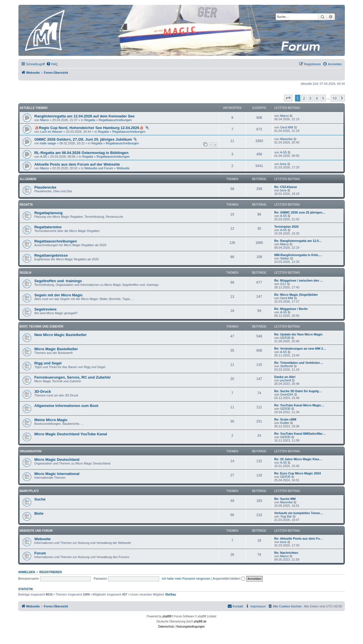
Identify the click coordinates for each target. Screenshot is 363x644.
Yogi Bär (286, 516)
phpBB (167, 616)
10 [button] (334, 98)
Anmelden (27, 572)
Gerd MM (287, 127)
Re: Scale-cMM (285, 419)
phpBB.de (200, 621)
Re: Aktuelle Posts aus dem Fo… (298, 539)
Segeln (25, 273)
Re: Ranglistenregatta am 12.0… (298, 241)
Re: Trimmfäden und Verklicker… (299, 363)
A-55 (44, 157)
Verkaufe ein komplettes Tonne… (299, 513)
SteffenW (287, 366)
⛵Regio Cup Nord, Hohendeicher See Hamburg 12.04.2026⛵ (89, 128)
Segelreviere (45, 309)
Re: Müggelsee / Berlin (291, 309)
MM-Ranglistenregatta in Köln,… (298, 255)
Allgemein (28, 179)
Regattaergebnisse (51, 255)
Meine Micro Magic (51, 420)
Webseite (123, 168)
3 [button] (310, 98)
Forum (40, 553)
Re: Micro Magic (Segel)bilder (296, 295)
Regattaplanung (48, 213)
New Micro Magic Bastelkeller (61, 335)
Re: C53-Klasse (286, 187)
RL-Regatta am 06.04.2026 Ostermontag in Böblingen (81, 153)
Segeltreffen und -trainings (58, 281)
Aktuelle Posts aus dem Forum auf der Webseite (77, 164)
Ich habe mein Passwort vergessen (186, 578)
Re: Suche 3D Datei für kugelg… (298, 391)
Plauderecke (45, 187)
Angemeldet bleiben (229, 578)
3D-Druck (43, 391)
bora (283, 164)
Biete (39, 513)
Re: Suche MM (285, 499)
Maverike (287, 139)
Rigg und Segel (48, 363)
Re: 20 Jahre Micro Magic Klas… (298, 459)
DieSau (171, 594)
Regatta (90, 120)
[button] (288, 98)
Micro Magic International (57, 474)
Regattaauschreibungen (115, 120)
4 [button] (317, 98)
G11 (283, 284)
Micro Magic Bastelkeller (56, 349)
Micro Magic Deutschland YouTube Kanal (71, 434)
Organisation (30, 451)
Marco (45, 120)
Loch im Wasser (51, 132)
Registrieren (51, 572)
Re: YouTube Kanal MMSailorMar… (300, 434)
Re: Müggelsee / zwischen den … (299, 280)
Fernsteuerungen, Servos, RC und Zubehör (73, 377)
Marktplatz (29, 491)
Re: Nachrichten (286, 553)
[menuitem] (52, 64)
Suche (40, 499)
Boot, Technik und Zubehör (41, 327)
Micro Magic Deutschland (57, 460)
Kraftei (285, 423)
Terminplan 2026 (286, 227)
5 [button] (323, 98)
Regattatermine (48, 227)
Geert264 (287, 394)
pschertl (286, 380)
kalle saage (48, 143)
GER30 (285, 338)
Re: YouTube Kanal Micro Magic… (299, 405)
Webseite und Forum (99, 168)
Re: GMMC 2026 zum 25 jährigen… (300, 212)
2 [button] (304, 98)
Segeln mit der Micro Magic (59, 295)
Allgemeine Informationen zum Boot (66, 406)
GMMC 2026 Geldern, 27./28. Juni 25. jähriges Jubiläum (83, 139)
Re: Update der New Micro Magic (298, 334)
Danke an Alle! (285, 377)
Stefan (285, 258)
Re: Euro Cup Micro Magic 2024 (297, 473)
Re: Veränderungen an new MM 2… (300, 349)
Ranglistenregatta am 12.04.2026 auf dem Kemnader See (84, 116)
